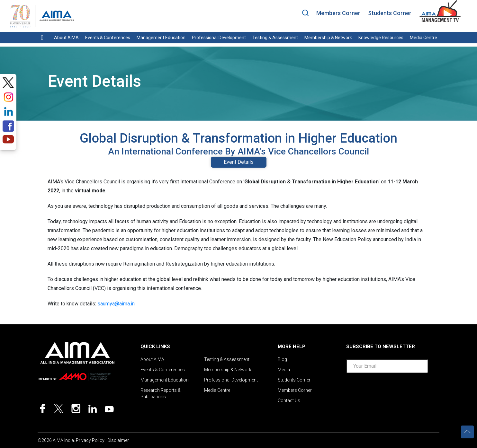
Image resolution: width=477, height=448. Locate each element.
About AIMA (66, 38)
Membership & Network (328, 38)
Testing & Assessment (275, 38)
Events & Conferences (108, 38)
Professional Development (219, 38)
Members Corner (338, 13)
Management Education (161, 38)
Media (284, 370)
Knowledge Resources (381, 38)
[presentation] (395, 391)
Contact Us (289, 400)
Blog (282, 359)
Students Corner (390, 13)
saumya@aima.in (116, 304)
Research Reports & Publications (161, 393)
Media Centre (423, 38)
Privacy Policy (90, 440)
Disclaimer (118, 440)
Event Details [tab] (239, 162)
